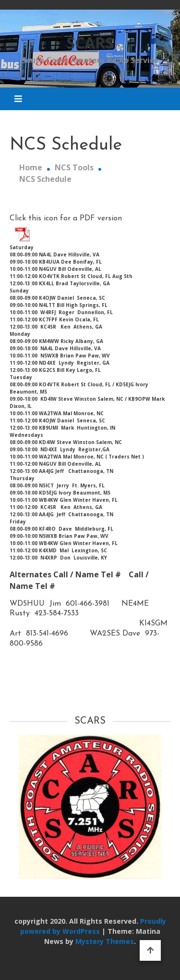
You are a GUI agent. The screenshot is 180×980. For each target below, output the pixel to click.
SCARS (90, 43)
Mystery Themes (105, 941)
